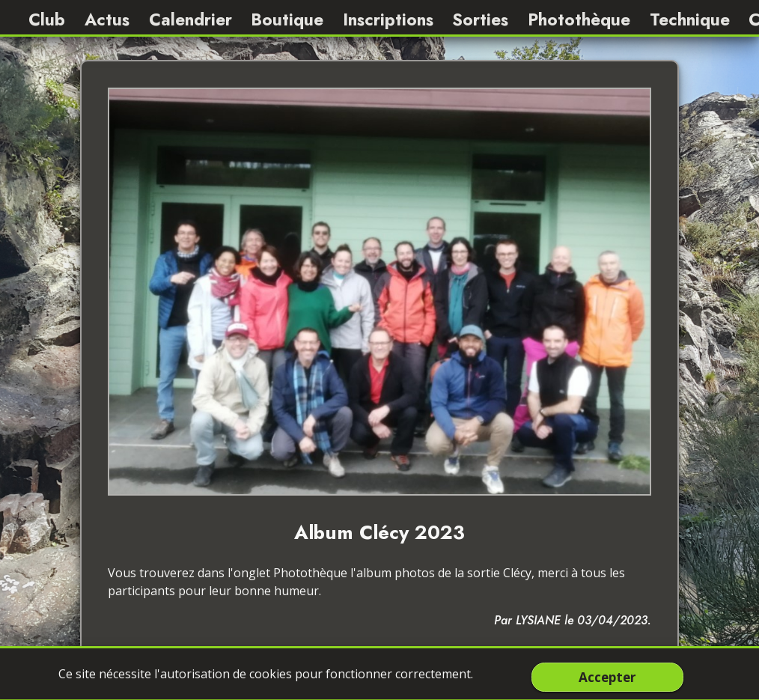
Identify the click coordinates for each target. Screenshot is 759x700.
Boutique (287, 19)
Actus (107, 19)
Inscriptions (388, 19)
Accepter (607, 677)
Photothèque (579, 19)
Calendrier (190, 19)
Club (47, 19)
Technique (690, 19)
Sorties (480, 19)
